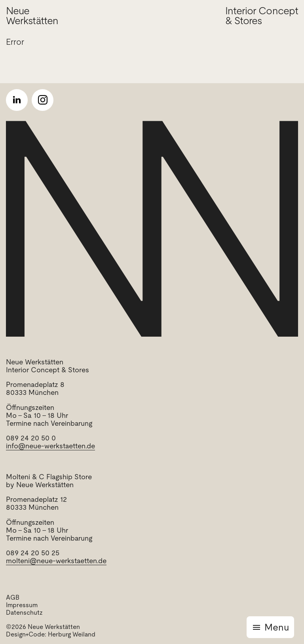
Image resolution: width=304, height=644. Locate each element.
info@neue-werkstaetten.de (50, 446)
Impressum (22, 605)
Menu (277, 627)
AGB (13, 597)
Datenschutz (24, 613)
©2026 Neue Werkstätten (43, 627)
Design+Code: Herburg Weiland (51, 634)
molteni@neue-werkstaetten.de (56, 561)
